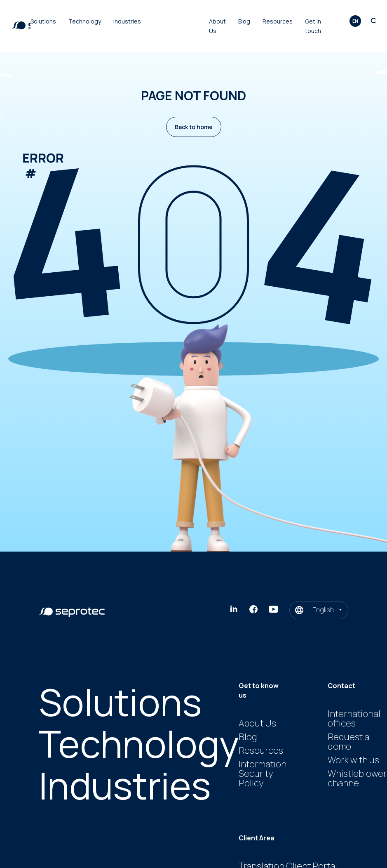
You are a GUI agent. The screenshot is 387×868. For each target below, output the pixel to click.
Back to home (194, 127)
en (355, 21)
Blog (244, 21)
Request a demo (348, 742)
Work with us (353, 760)
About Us (257, 723)
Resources (278, 21)
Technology (85, 21)
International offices (354, 718)
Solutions (43, 21)
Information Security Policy (263, 774)
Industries (127, 21)
